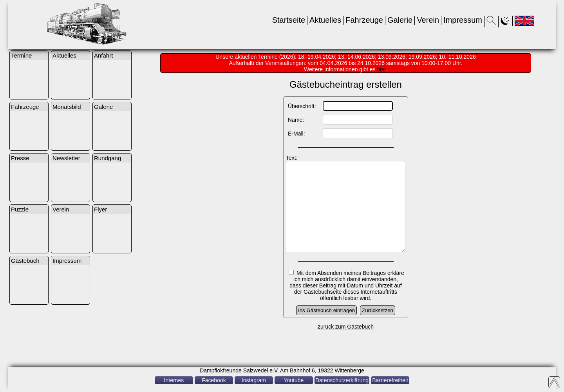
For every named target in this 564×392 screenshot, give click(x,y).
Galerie (400, 20)
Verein (428, 20)
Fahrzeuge (364, 20)
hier (382, 69)
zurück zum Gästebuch (346, 344)
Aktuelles (325, 20)
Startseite (289, 20)
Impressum (463, 20)
